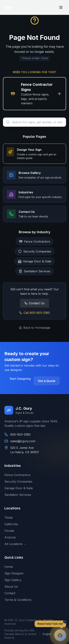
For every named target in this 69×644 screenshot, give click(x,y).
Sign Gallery (13, 580)
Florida (9, 531)
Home (9, 567)
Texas (9, 517)
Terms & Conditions (18, 600)
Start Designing (20, 379)
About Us (11, 587)
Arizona (10, 537)
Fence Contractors (17, 475)
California (11, 524)
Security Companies (18, 481)
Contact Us (34, 303)
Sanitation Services (18, 495)
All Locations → (15, 544)
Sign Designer (14, 573)
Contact (10, 593)
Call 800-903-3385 (34, 313)
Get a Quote (47, 381)
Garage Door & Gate (19, 488)
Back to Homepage (35, 328)
